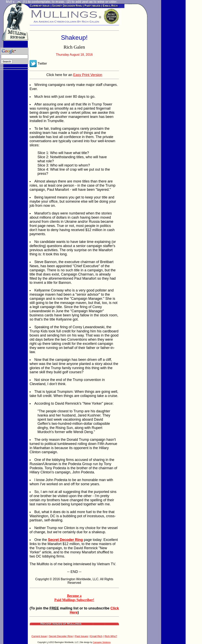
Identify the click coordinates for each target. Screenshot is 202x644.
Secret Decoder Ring (61, 636)
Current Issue (39, 636)
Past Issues (81, 636)
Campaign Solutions (102, 642)
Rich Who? (111, 636)
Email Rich (96, 636)
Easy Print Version (88, 75)
